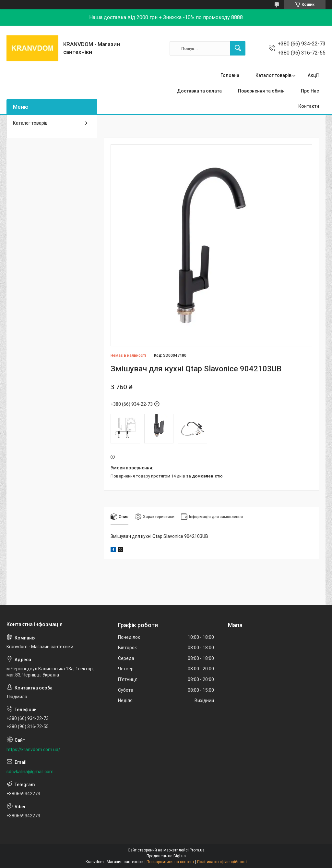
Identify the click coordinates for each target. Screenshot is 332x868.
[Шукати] (238, 48)
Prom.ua (197, 850)
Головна (230, 75)
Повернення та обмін (261, 91)
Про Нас (310, 91)
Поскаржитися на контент (170, 862)
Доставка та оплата (199, 91)
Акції (313, 75)
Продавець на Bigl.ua (166, 856)
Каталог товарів (273, 75)
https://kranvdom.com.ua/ (33, 750)
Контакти (309, 106)
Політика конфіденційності (222, 862)
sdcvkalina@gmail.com (30, 772)
